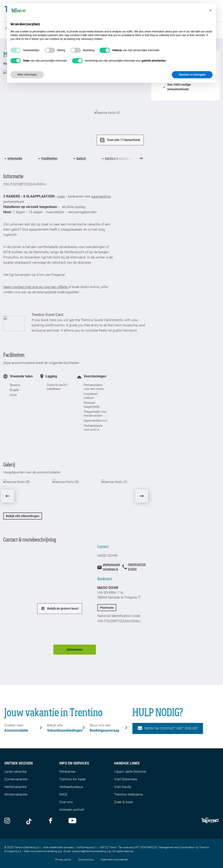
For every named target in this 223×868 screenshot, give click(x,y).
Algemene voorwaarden (115, 860)
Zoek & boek (124, 802)
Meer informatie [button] (27, 75)
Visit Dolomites (126, 779)
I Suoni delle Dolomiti (130, 772)
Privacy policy (63, 860)
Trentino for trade (72, 779)
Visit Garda (123, 787)
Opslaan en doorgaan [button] (192, 75)
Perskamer (67, 772)
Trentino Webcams (128, 794)
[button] (210, 10)
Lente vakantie (15, 772)
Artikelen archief (72, 810)
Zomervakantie (16, 779)
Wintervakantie (16, 794)
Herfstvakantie (15, 787)
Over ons (66, 802)
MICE (63, 794)
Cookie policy (86, 860)
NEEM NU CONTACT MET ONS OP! (168, 728)
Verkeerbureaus (71, 787)
